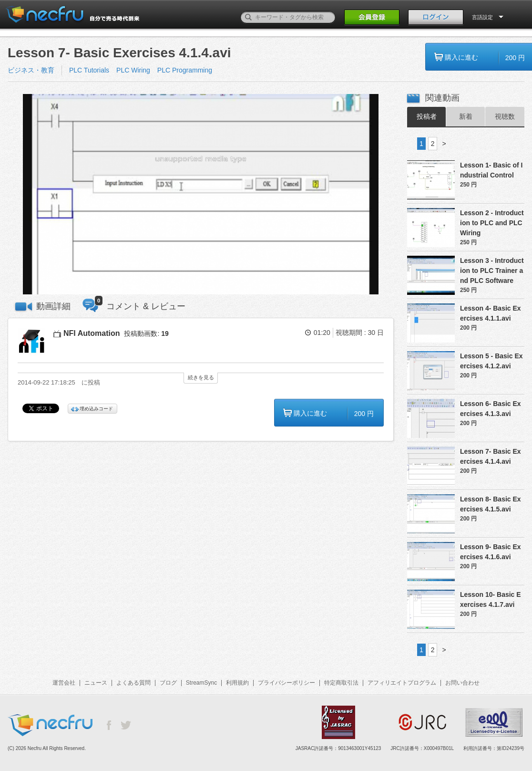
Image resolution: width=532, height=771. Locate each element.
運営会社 (64, 683)
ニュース (96, 683)
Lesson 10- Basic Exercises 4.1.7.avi (491, 599)
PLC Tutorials (89, 70)
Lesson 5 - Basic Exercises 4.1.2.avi (491, 361)
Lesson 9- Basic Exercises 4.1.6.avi (491, 552)
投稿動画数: (146, 333)
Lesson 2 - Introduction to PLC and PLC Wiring (492, 223)
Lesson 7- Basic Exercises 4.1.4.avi (491, 456)
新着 (466, 116)
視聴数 (505, 116)
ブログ (168, 683)
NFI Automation (92, 333)
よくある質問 (133, 683)
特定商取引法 (341, 683)
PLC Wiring (133, 70)
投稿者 (427, 116)
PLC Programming (185, 70)
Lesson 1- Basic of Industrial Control (491, 170)
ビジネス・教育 (31, 70)
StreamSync (201, 683)
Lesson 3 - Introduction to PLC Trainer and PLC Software (492, 271)
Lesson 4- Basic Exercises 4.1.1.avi (491, 313)
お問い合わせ (462, 683)
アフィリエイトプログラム (402, 683)
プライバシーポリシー (286, 683)
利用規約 (237, 683)
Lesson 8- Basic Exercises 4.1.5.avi (491, 504)
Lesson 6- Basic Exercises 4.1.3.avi (491, 409)
